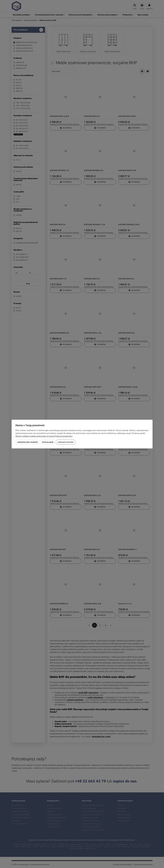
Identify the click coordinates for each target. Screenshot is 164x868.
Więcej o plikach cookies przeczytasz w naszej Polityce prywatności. (44, 436)
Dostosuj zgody (48, 442)
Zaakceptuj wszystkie (66, 442)
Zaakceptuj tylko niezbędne (28, 442)
